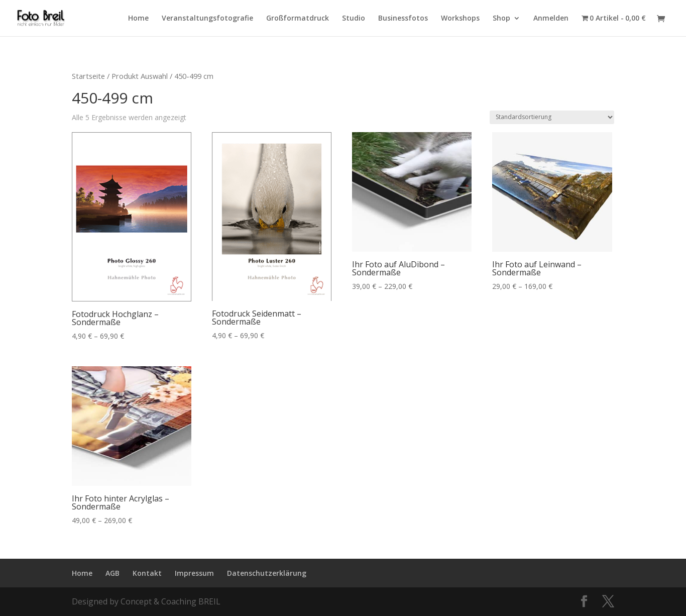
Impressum (194, 573)
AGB (112, 573)
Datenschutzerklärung (267, 573)
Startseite (88, 76)
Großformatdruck (298, 19)
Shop (501, 19)
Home (138, 19)
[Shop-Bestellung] (552, 117)
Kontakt (147, 573)
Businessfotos (403, 19)
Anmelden (551, 19)
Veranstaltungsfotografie (207, 19)
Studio (354, 19)
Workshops (460, 19)
